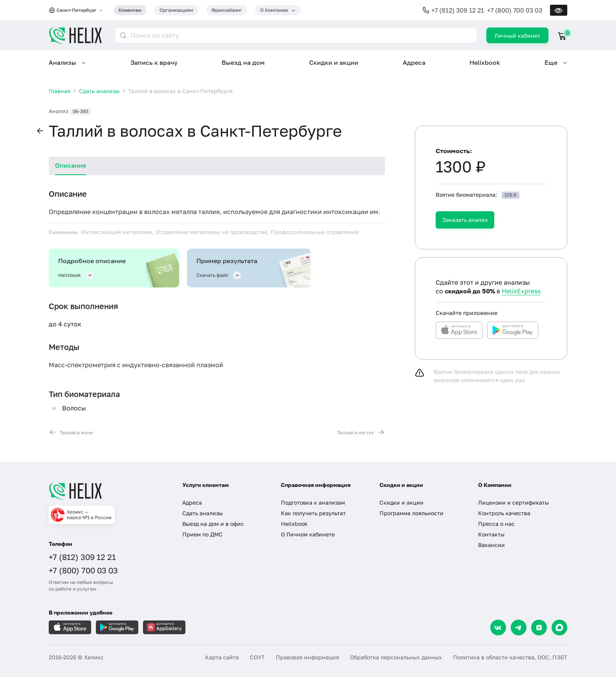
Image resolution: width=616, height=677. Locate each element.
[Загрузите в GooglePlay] (117, 627)
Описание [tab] (71, 165)
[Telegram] (519, 628)
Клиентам (130, 10)
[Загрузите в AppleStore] (70, 627)
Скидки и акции (334, 62)
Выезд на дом (243, 62)
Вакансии (491, 545)
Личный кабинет (517, 36)
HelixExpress (521, 291)
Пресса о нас (496, 524)
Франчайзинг (227, 10)
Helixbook (485, 62)
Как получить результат (313, 513)
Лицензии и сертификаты (513, 502)
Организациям (176, 10)
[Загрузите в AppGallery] (164, 627)
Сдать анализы (203, 513)
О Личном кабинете (308, 534)
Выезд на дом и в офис (213, 524)
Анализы (62, 62)
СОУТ (257, 657)
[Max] (559, 628)
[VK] (498, 628)
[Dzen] (539, 628)
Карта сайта (222, 657)
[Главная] (108, 491)
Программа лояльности (412, 513)
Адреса (414, 62)
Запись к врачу (154, 62)
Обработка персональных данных (396, 657)
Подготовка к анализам (313, 502)
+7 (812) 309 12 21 (458, 10)
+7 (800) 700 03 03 (515, 10)
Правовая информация (307, 657)
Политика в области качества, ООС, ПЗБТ (510, 657)
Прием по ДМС (203, 534)
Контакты (491, 534)
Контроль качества (504, 513)
